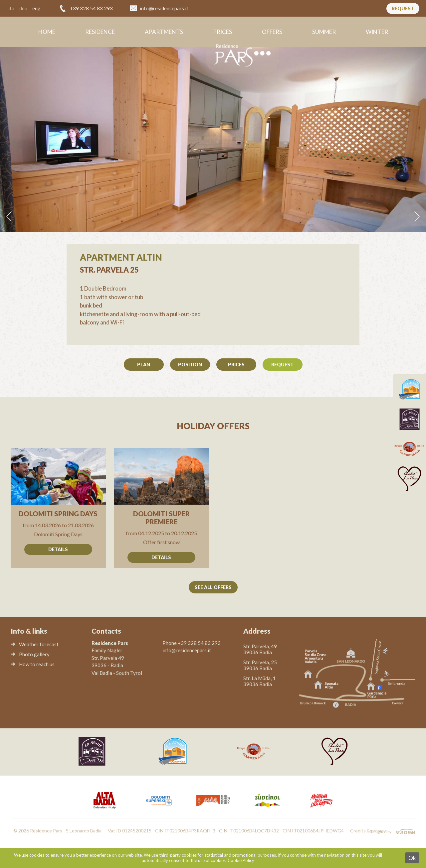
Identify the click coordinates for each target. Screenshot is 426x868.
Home (47, 32)
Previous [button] (9, 216)
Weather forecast (39, 644)
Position (190, 365)
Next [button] (417, 216)
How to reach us (37, 664)
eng (36, 8)
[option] (213, 139)
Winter (377, 32)
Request (403, 8)
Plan (144, 365)
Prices (222, 32)
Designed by (381, 832)
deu (23, 8)
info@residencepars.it (164, 8)
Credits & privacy (368, 831)
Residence (100, 32)
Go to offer (58, 508)
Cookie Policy (241, 860)
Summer (324, 32)
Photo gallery (34, 654)
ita (11, 8)
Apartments (164, 32)
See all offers (213, 587)
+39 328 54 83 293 (91, 8)
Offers (272, 32)
